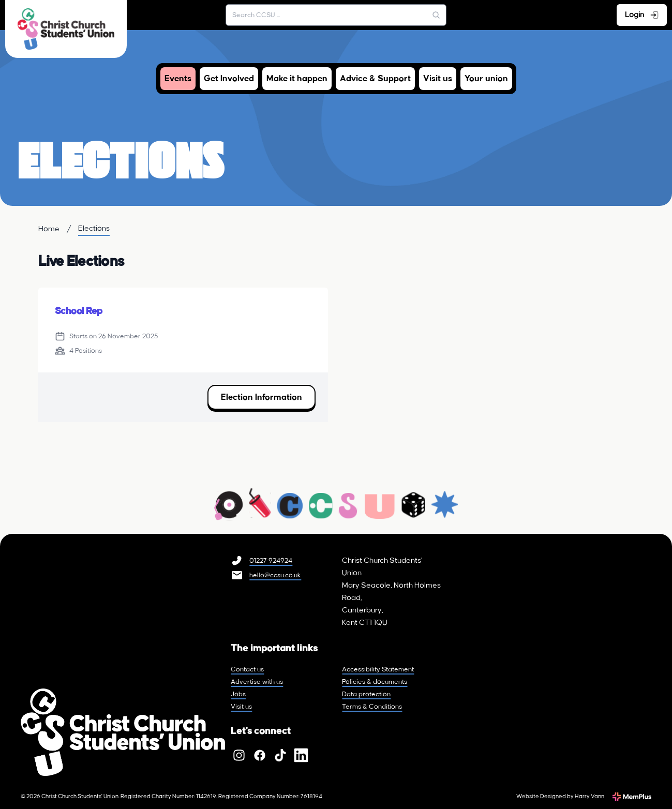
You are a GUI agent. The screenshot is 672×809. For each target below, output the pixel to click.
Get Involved (229, 79)
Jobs (238, 694)
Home (49, 229)
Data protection (366, 694)
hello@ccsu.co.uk (275, 575)
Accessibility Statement (378, 669)
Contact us (247, 669)
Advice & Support (375, 79)
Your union (486, 79)
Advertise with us (257, 682)
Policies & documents (375, 682)
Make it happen (297, 79)
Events (178, 79)
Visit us (438, 79)
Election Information (262, 397)
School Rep (79, 311)
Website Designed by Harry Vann (560, 797)
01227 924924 (271, 561)
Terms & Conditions (372, 707)
